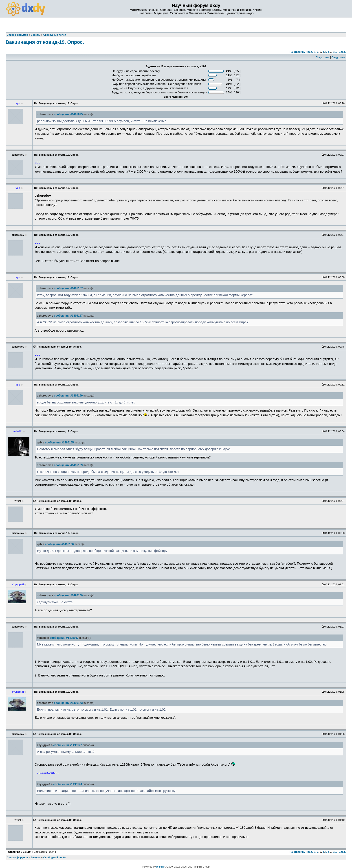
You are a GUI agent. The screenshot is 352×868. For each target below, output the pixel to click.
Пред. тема (323, 57)
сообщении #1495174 (68, 784)
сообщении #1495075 (68, 114)
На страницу (297, 52)
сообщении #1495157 (68, 288)
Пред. (309, 52)
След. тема (338, 57)
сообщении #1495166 (59, 544)
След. (342, 52)
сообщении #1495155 (59, 443)
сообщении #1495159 (68, 396)
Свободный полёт (55, 857)
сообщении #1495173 (68, 703)
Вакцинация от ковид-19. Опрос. (45, 42)
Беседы (36, 857)
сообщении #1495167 (64, 638)
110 (335, 52)
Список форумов (17, 857)
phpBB (160, 867)
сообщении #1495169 (68, 595)
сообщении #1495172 (68, 745)
